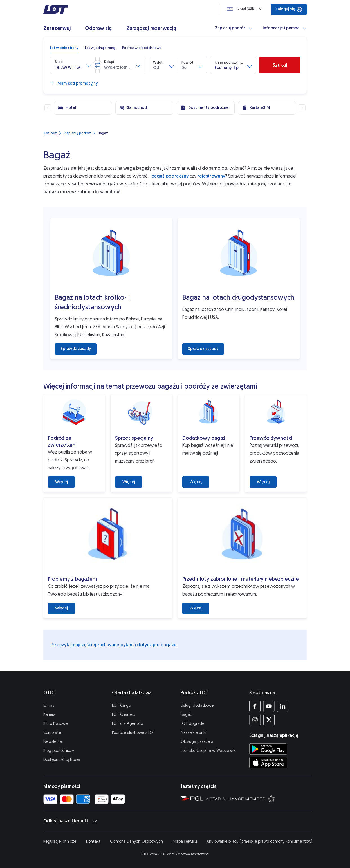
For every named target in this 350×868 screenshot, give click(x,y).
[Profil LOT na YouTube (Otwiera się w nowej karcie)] (269, 706)
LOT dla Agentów (128, 724)
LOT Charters (124, 715)
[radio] (64, 48)
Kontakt (93, 841)
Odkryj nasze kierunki (70, 821)
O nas (49, 706)
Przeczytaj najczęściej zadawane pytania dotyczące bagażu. (114, 645)
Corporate (52, 733)
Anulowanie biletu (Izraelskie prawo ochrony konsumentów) (259, 841)
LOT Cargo (121, 706)
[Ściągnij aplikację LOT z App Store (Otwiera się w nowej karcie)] (268, 762)
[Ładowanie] (245, 9)
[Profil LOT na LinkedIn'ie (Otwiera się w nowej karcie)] (283, 706)
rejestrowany (211, 176)
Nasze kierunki (193, 733)
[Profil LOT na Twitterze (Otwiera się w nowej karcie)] (269, 720)
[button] (73, 65)
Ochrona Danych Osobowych (136, 841)
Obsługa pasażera (197, 742)
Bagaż (186, 715)
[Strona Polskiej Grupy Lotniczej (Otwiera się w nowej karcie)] (192, 798)
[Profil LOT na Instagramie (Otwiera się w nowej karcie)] (255, 720)
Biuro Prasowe (55, 724)
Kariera (49, 715)
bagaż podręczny (170, 176)
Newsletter (53, 742)
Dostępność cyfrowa (62, 760)
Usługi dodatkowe (197, 706)
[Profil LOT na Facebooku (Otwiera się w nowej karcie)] (255, 706)
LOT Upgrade (192, 724)
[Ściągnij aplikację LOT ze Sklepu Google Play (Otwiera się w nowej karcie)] (268, 749)
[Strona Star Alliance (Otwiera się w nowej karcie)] (240, 798)
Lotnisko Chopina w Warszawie (208, 751)
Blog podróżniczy (59, 751)
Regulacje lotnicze (60, 841)
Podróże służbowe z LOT (134, 733)
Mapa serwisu (185, 841)
